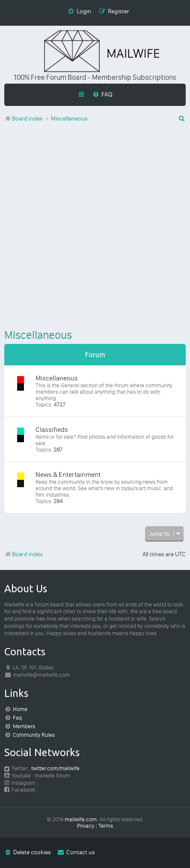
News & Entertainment (68, 475)
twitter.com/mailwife (55, 768)
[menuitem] (102, 94)
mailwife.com (81, 819)
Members (24, 726)
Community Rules (34, 735)
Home (20, 709)
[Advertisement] (95, 227)
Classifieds (52, 429)
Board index (24, 554)
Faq (17, 718)
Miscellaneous (38, 335)
